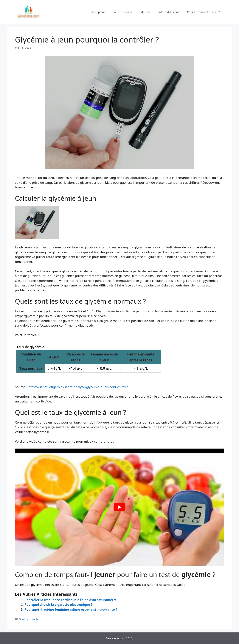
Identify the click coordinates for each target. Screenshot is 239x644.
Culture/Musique (168, 12)
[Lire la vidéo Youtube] (119, 507)
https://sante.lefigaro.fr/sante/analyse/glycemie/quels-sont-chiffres (78, 387)
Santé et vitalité (123, 12)
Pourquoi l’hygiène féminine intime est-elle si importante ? (71, 609)
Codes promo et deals (206, 12)
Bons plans (98, 12)
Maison (145, 12)
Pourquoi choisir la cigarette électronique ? (58, 605)
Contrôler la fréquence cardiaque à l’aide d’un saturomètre (71, 600)
